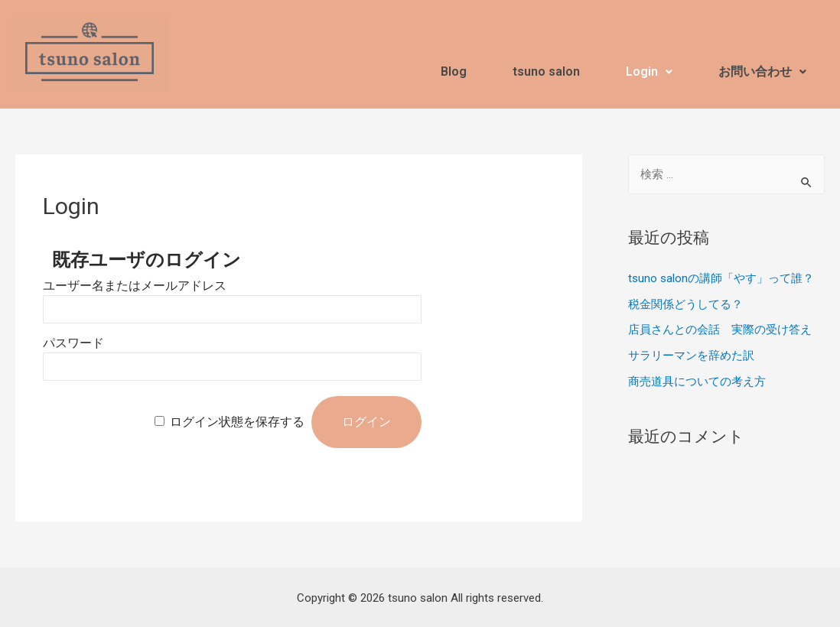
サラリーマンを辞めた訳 (691, 356)
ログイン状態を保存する (237, 422)
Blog (454, 71)
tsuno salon (546, 71)
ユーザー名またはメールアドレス (135, 286)
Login (649, 71)
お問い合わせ (762, 71)
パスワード (73, 343)
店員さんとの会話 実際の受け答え (720, 330)
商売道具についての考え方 (697, 382)
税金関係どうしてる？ (685, 304)
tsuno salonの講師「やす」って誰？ (721, 278)
